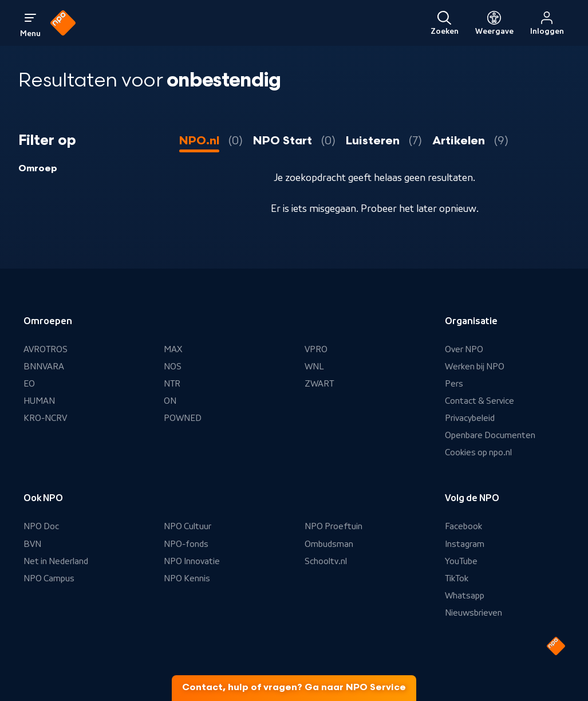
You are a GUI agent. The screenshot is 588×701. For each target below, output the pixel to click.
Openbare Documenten (490, 435)
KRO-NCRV (45, 418)
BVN (32, 544)
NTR (172, 384)
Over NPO (464, 349)
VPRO (316, 349)
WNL (314, 367)
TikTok (457, 578)
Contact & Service (480, 401)
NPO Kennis (187, 578)
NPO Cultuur (188, 526)
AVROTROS (46, 349)
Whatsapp (465, 596)
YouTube (461, 561)
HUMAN (39, 401)
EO (29, 384)
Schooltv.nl (326, 561)
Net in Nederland (56, 561)
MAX (173, 349)
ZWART (319, 384)
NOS (173, 367)
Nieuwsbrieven (473, 613)
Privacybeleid (470, 418)
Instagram (465, 544)
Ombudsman (329, 544)
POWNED (183, 418)
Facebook (463, 526)
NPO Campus (49, 578)
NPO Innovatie (192, 561)
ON (170, 401)
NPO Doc (41, 526)
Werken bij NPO (475, 367)
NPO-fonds (186, 544)
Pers (454, 384)
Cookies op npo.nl (478, 452)
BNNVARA (44, 367)
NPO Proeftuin (334, 526)
